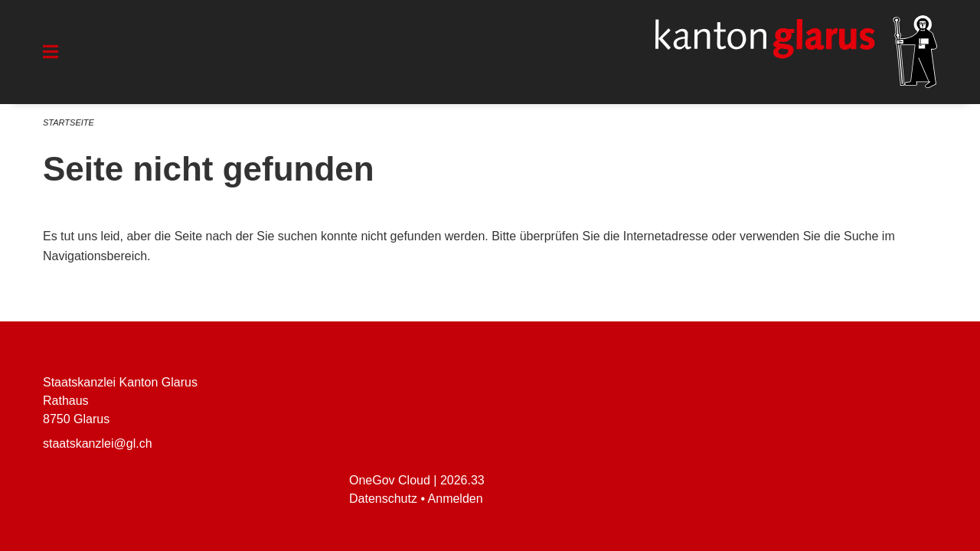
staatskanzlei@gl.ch (98, 443)
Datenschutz (383, 499)
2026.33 (462, 480)
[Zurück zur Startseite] (796, 52)
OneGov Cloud (390, 480)
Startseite (69, 122)
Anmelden (456, 499)
